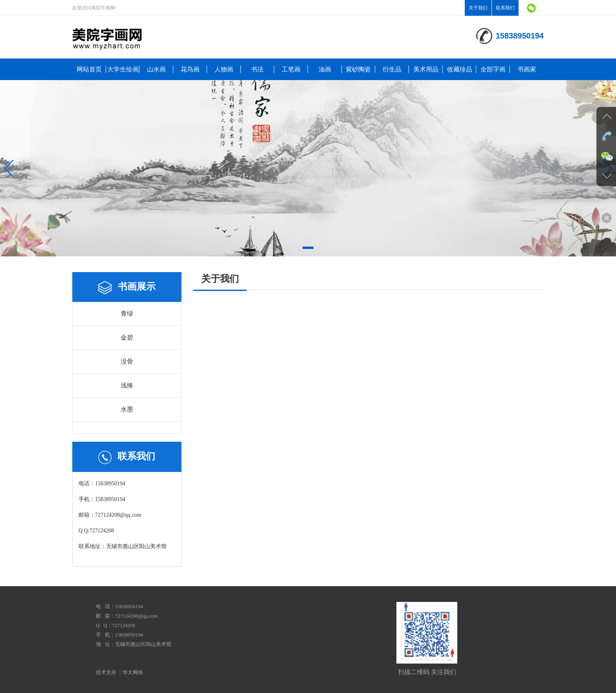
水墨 (127, 409)
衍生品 (392, 69)
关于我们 (478, 8)
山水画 (156, 69)
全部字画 (493, 69)
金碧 (127, 337)
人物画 (224, 69)
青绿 (127, 314)
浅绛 (127, 385)
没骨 (127, 361)
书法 (257, 69)
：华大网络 (130, 672)
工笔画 (291, 69)
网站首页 (89, 69)
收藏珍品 (460, 69)
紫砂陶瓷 (358, 69)
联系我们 (505, 8)
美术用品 (426, 69)
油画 (325, 69)
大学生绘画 (123, 69)
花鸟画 (190, 69)
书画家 (527, 69)
